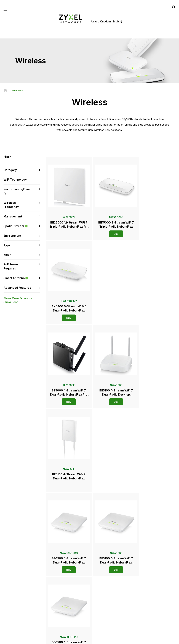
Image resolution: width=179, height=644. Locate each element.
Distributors (103, 589)
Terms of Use (123, 640)
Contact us (90, 556)
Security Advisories (65, 601)
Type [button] (7, 245)
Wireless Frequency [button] (11, 205)
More (111, 489)
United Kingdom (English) (107, 21)
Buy (111, 231)
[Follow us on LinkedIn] (27, 623)
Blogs (100, 621)
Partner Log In (145, 583)
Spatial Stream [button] (22, 226)
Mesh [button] (7, 255)
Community (61, 589)
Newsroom (104, 598)
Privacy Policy (144, 640)
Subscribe (34, 601)
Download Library (64, 595)
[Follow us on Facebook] (8, 623)
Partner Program (147, 589)
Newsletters (103, 615)
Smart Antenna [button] (22, 278)
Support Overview (64, 583)
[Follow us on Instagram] (8, 628)
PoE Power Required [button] (11, 267)
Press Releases (105, 603)
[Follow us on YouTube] (18, 623)
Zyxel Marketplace (106, 583)
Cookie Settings (167, 640)
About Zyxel (145, 609)
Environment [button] (12, 236)
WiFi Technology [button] (15, 180)
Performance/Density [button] (17, 191)
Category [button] (10, 170)
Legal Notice (102, 640)
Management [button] (13, 217)
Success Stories (147, 621)
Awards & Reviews (106, 609)
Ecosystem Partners (149, 595)
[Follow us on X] (36, 623)
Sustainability (145, 615)
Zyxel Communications (150, 627)
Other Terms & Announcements (71, 607)
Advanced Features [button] (17, 288)
